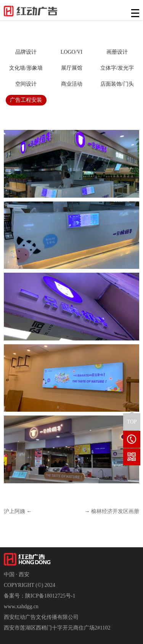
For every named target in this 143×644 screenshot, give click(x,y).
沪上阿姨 (14, 511)
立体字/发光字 (117, 68)
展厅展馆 (72, 68)
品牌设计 (26, 52)
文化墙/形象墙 (26, 68)
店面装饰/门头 (117, 84)
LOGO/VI (72, 52)
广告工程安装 (26, 100)
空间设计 (26, 84)
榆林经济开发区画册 (115, 511)
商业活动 (72, 84)
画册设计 (117, 52)
